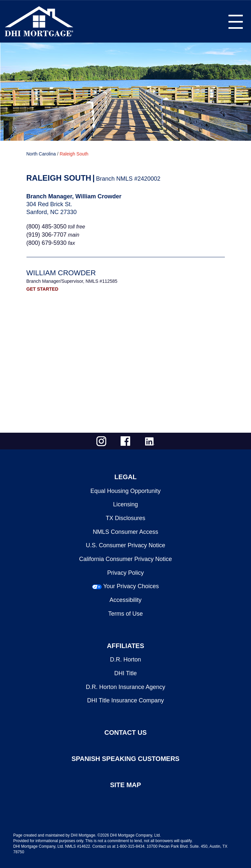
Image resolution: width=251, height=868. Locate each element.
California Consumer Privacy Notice (125, 559)
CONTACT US (125, 732)
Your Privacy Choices (131, 586)
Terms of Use (125, 614)
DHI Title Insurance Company (125, 700)
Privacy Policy (125, 573)
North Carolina (41, 154)
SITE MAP (125, 785)
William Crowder (61, 273)
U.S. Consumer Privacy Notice (125, 545)
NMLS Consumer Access (125, 532)
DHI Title (125, 673)
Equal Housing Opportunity (125, 491)
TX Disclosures (125, 518)
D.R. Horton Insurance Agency (125, 687)
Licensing (125, 504)
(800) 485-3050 (47, 226)
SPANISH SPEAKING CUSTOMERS (125, 759)
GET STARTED (42, 289)
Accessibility (125, 600)
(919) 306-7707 (47, 235)
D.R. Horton (125, 660)
